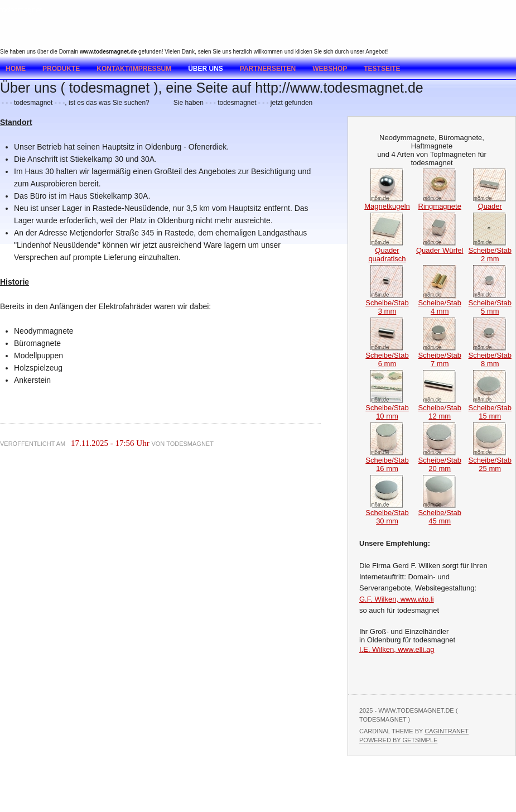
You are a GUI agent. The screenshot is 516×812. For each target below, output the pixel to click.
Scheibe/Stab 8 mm (490, 356)
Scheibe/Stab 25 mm (490, 461)
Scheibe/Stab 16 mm (387, 461)
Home (16, 69)
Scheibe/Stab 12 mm (440, 409)
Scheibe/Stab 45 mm (440, 513)
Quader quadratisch (387, 251)
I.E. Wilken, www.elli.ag (397, 649)
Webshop (330, 69)
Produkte (61, 69)
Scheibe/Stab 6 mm (387, 356)
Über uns (206, 69)
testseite (382, 69)
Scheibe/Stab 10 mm (387, 409)
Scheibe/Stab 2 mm (490, 251)
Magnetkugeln (387, 203)
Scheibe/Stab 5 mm (490, 304)
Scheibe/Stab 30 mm (387, 513)
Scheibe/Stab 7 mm (440, 356)
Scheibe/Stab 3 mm (387, 304)
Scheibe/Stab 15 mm (490, 409)
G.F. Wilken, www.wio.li (397, 599)
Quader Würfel (440, 247)
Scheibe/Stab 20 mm (440, 461)
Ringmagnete (440, 203)
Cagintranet (447, 731)
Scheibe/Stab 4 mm (440, 304)
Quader (490, 203)
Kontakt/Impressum (134, 69)
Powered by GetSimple (398, 740)
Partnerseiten (268, 69)
